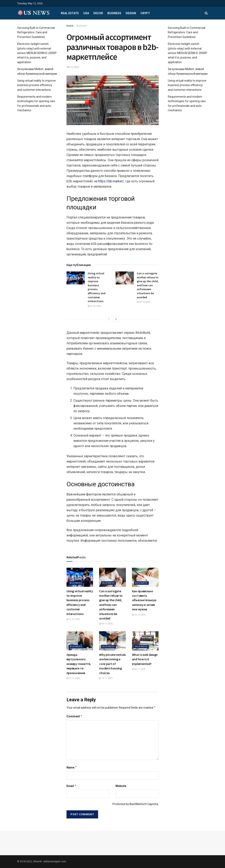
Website (121, 786)
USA (86, 13)
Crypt (145, 13)
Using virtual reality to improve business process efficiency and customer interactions (97, 287)
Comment (74, 716)
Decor (98, 13)
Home (70, 26)
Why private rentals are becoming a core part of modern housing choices (112, 664)
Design (131, 13)
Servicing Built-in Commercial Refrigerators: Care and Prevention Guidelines (36, 32)
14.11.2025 (106, 678)
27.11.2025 (73, 678)
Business (114, 13)
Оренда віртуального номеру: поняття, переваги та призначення (79, 664)
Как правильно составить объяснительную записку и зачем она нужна (144, 600)
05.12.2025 (139, 615)
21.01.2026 (94, 306)
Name (72, 767)
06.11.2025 (139, 669)
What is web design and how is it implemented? (145, 659)
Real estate (70, 13)
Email (72, 786)
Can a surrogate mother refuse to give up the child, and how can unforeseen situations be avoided (148, 285)
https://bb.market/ (111, 181)
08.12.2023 (73, 67)
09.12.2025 (144, 302)
